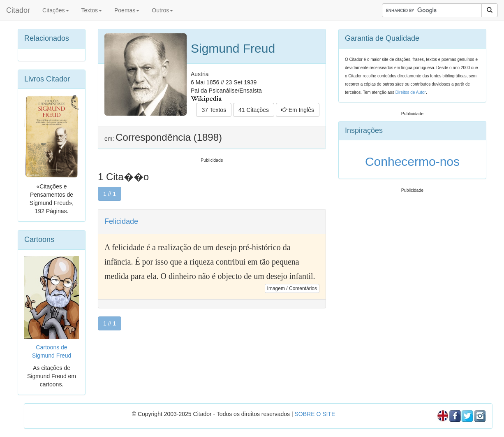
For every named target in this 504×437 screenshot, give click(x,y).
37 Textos (214, 110)
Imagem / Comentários (292, 288)
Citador (18, 10)
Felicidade (121, 221)
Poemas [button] (127, 10)
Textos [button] (92, 10)
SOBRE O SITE (315, 414)
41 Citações (254, 110)
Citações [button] (55, 10)
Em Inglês (298, 110)
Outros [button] (162, 10)
